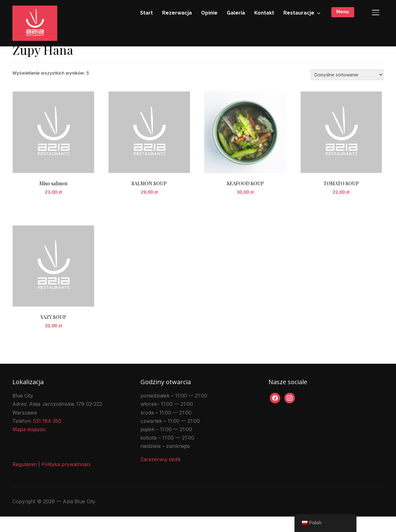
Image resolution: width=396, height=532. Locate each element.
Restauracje (299, 13)
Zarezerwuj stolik (161, 475)
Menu (343, 12)
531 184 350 (47, 436)
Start (146, 13)
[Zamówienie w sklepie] (347, 90)
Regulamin (25, 480)
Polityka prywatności (66, 480)
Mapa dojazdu (29, 445)
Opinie (209, 13)
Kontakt (264, 13)
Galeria (236, 13)
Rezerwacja (177, 13)
